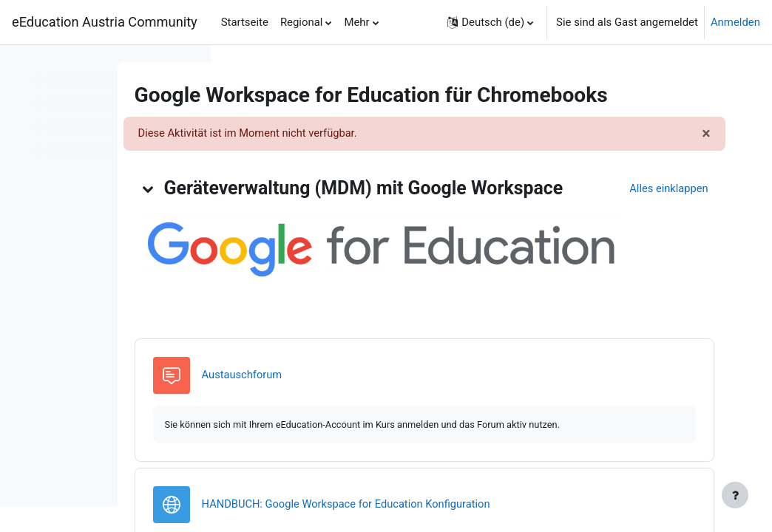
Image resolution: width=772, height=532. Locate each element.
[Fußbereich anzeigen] (735, 495)
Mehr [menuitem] (356, 22)
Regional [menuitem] (302, 22)
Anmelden (735, 22)
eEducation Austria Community (105, 22)
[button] (490, 22)
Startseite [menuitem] (245, 22)
